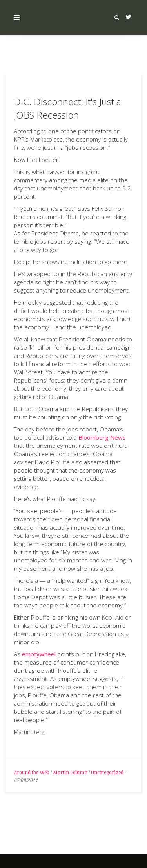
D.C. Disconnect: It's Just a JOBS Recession (67, 108)
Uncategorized (107, 773)
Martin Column (70, 773)
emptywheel (39, 654)
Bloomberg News (102, 437)
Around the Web (32, 773)
